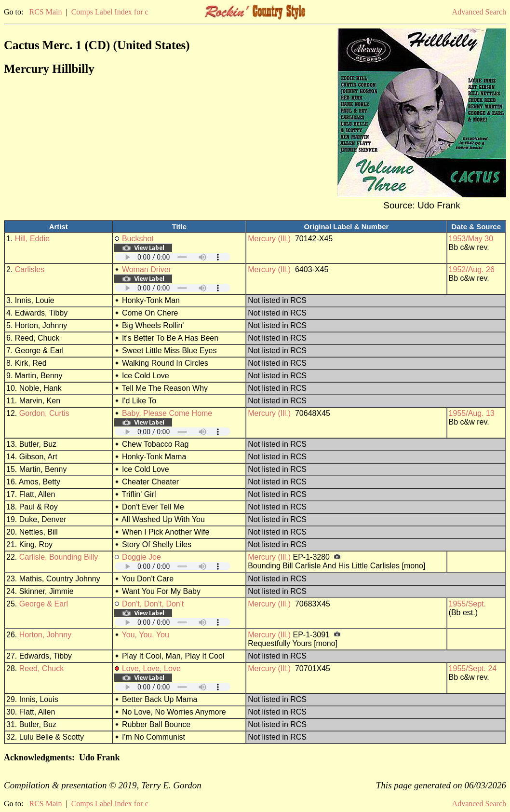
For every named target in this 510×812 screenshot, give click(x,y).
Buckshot (138, 239)
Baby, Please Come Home (167, 413)
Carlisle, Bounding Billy (59, 557)
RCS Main (45, 12)
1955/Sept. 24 (473, 668)
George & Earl (44, 604)
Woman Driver (147, 269)
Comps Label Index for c (110, 12)
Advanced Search (479, 12)
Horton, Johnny (46, 635)
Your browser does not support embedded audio (173, 257)
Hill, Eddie (32, 239)
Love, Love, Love (151, 668)
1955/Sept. (467, 604)
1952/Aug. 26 (472, 269)
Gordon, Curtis (44, 413)
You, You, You (146, 635)
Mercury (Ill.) (269, 239)
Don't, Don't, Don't (153, 604)
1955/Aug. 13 (472, 413)
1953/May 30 (471, 239)
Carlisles (30, 269)
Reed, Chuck (42, 668)
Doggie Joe (141, 557)
